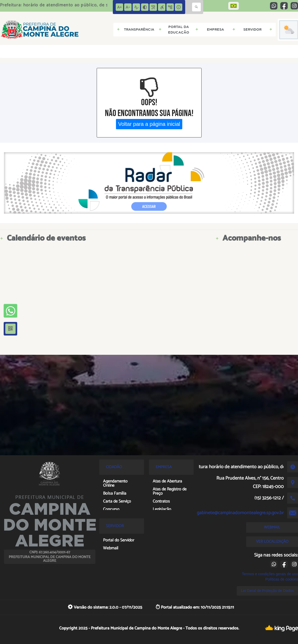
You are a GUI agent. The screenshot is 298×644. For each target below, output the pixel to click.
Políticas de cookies (282, 579)
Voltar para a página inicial (149, 124)
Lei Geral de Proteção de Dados (267, 591)
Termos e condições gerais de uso (270, 574)
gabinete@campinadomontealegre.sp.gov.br (240, 513)
